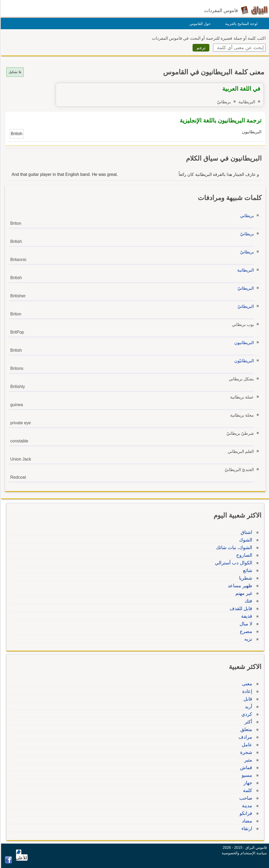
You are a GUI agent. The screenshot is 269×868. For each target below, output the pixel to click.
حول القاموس (199, 24)
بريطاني (246, 216)
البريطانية (245, 270)
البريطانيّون (243, 361)
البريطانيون (243, 343)
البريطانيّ (245, 288)
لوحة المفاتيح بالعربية (240, 24)
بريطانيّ (246, 234)
